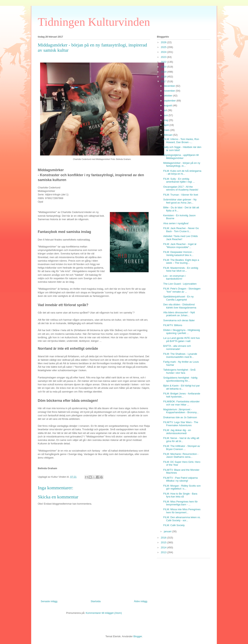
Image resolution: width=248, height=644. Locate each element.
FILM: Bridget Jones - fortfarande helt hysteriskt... (182, 395)
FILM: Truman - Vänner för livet (181, 195)
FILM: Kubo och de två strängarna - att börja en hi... (182, 172)
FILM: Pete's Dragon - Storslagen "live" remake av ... (182, 290)
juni (166, 115)
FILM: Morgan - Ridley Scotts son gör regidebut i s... (182, 487)
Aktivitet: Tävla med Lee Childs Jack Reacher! (180, 238)
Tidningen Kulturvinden (94, 22)
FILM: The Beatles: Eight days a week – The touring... (181, 261)
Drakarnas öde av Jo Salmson (180, 417)
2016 (164, 538)
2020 (164, 67)
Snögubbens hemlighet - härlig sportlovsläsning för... (180, 379)
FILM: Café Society (174, 525)
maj (166, 120)
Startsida (96, 601)
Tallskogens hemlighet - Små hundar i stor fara (179, 371)
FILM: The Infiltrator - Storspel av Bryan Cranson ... (182, 448)
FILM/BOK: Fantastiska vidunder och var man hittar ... (181, 403)
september (170, 101)
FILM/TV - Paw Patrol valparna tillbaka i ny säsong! (180, 479)
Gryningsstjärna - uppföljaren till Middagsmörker (181, 157)
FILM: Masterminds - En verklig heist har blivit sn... (181, 269)
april (167, 125)
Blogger (138, 636)
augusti (168, 105)
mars (167, 130)
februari (169, 135)
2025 (164, 47)
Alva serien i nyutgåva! (176, 223)
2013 (164, 552)
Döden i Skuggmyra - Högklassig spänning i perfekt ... (181, 332)
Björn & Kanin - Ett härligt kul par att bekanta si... (181, 387)
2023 (164, 57)
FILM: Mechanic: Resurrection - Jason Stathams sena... (181, 456)
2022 (164, 62)
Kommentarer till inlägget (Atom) (104, 613)
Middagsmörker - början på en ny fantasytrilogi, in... (182, 164)
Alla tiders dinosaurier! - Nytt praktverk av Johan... (179, 314)
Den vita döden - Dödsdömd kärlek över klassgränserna (180, 306)
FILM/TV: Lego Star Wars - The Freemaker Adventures (181, 424)
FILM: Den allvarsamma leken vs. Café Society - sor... (182, 519)
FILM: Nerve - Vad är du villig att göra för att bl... (181, 440)
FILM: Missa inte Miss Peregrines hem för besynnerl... (182, 511)
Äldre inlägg (141, 601)
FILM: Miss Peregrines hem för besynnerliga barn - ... (180, 503)
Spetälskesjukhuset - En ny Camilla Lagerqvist (178, 298)
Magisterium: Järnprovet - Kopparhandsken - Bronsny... (181, 411)
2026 (164, 42)
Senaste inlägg (49, 601)
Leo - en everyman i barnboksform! (174, 277)
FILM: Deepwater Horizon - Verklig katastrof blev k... (178, 254)
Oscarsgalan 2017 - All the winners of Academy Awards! (181, 188)
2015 (164, 542)
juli (166, 110)
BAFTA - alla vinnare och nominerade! (177, 347)
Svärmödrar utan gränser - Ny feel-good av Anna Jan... (180, 201)
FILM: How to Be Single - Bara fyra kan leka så (180, 495)
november (170, 91)
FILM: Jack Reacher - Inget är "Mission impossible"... (180, 246)
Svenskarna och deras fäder (179, 320)
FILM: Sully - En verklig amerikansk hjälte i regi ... (179, 180)
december (170, 86)
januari (168, 531)
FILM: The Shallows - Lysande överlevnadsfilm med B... (180, 355)
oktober (168, 96)
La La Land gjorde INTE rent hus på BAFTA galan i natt (181, 340)
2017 (164, 81)
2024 (164, 52)
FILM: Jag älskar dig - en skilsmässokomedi (177, 432)
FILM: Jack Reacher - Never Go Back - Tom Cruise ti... (181, 230)
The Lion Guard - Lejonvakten (180, 284)
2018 (164, 77)
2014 (164, 547)
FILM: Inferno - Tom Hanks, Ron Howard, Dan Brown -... (181, 141)
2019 (164, 72)
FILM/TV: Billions (173, 325)
